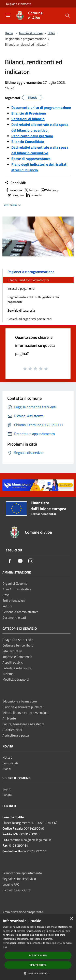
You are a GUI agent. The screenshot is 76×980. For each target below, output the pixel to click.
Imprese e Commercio (17, 657)
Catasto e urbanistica (17, 668)
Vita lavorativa (12, 651)
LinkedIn (34, 195)
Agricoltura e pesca (16, 735)
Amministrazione (31, 33)
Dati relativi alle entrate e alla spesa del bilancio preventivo (40, 127)
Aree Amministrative (17, 589)
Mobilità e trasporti (16, 679)
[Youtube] (20, 561)
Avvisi (7, 769)
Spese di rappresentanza (31, 159)
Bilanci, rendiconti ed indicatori (29, 280)
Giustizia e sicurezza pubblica (22, 707)
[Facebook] (10, 561)
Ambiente (9, 718)
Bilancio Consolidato (28, 142)
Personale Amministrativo (20, 612)
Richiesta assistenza (16, 890)
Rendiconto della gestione (32, 136)
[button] (38, 973)
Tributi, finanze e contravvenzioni (25, 713)
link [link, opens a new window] (5, 947)
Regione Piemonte (19, 4)
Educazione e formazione (20, 701)
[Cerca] (67, 16)
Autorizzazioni (12, 730)
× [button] (71, 919)
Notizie (7, 757)
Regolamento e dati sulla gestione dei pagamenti (33, 299)
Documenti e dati (14, 618)
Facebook (14, 190)
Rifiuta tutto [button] (38, 965)
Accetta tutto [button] (38, 955)
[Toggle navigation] (8, 15)
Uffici (51, 33)
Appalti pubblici (13, 662)
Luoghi (7, 795)
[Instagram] (31, 561)
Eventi (7, 789)
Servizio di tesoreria (21, 310)
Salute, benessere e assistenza (24, 724)
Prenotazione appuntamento (22, 873)
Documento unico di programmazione (41, 108)
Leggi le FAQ (11, 884)
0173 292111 (37, 851)
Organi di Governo (15, 583)
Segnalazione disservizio (19, 879)
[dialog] (38, 947)
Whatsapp (50, 190)
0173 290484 (19, 845)
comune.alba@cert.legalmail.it (30, 840)
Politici (7, 606)
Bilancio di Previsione (29, 113)
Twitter (31, 190)
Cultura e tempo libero (18, 645)
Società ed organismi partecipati (30, 319)
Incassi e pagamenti (21, 288)
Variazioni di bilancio (28, 119)
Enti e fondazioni (14, 600)
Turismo (8, 674)
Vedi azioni (13, 205)
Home (9, 33)
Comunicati (10, 763)
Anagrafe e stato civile (18, 640)
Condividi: (15, 183)
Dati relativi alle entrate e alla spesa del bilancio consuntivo (40, 150)
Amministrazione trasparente (23, 912)
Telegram (15, 195)
